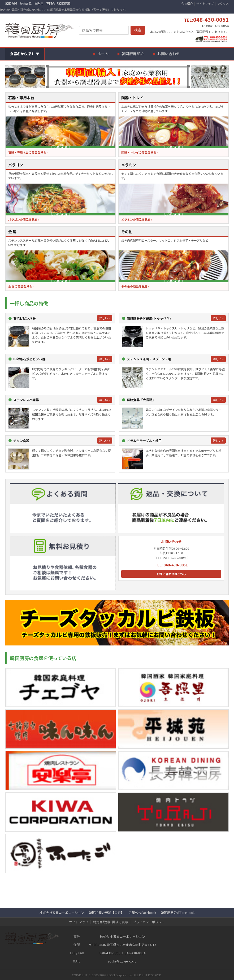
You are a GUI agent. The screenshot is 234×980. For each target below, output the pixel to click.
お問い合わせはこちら (171, 574)
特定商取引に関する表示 (111, 922)
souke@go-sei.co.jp (122, 961)
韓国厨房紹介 (133, 54)
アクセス (223, 3)
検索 (138, 30)
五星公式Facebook (142, 912)
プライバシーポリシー (149, 922)
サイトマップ (205, 3)
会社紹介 (187, 3)
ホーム (103, 54)
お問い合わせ (169, 54)
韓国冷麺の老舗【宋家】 (106, 912)
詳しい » (105, 318)
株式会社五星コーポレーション (62, 912)
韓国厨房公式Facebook (178, 912)
